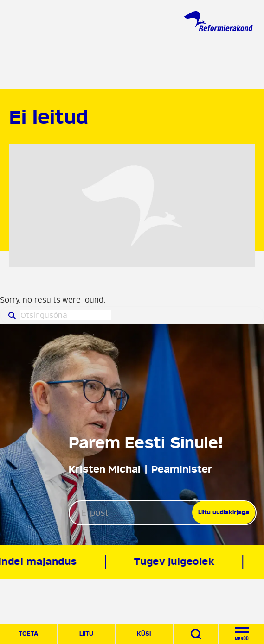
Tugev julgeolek (175, 562)
